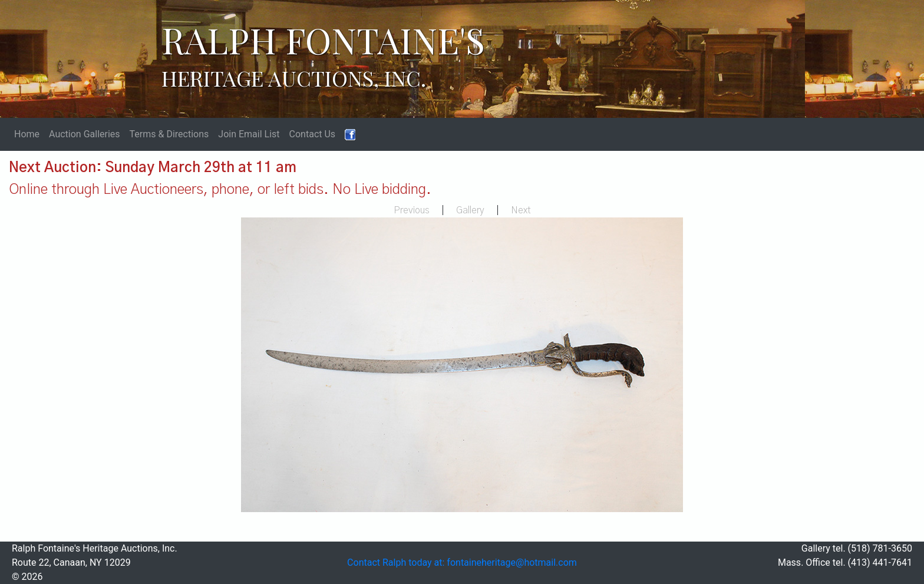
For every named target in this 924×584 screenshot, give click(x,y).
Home (27, 134)
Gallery (470, 210)
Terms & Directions (169, 134)
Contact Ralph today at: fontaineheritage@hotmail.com (462, 562)
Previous (412, 210)
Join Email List (249, 134)
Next (521, 210)
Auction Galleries (85, 134)
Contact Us (313, 134)
